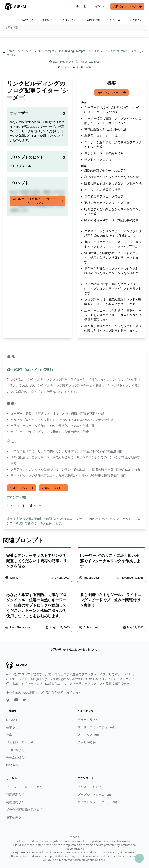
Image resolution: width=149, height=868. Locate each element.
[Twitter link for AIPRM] (8, 700)
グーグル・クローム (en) (94, 794)
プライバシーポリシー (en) (24, 787)
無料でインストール (128, 6)
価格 (48, 20)
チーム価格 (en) (17, 757)
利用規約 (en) (15, 802)
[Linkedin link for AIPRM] (26, 701)
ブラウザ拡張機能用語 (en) (24, 810)
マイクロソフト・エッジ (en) (97, 802)
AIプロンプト (26, 51)
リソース (116, 20)
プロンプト (69, 20)
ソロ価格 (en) (15, 750)
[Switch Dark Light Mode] (85, 6)
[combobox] (74, 27)
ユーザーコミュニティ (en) (96, 727)
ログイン (99, 6)
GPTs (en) (93, 20)
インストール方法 (90, 787)
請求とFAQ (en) (88, 742)
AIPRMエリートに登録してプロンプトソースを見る (38, 201)
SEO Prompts (46, 51)
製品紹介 (29, 20)
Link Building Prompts (72, 51)
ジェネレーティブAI (20, 742)
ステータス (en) (88, 735)
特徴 (9, 735)
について (138, 20)
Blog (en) (12, 765)
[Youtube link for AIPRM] (17, 701)
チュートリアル (88, 720)
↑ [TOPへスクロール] (139, 858)
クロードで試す (22, 488)
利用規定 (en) (15, 794)
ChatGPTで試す (54, 488)
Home (11, 51)
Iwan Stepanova (63, 62)
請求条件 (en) (15, 817)
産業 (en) (12, 727)
